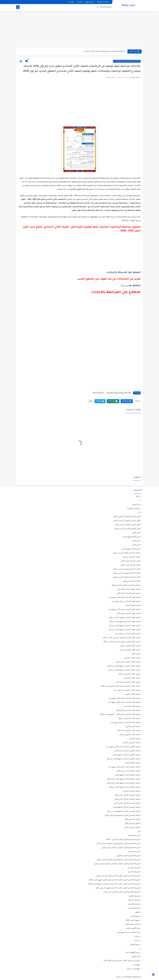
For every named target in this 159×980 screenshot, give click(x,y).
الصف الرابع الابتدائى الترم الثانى (128, 771)
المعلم (138, 912)
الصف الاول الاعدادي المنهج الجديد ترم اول (124, 625)
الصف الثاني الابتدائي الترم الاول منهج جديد (124, 698)
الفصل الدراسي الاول (132, 823)
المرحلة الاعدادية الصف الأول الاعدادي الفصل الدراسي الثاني (118, 876)
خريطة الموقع (90, 2)
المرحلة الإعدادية (134, 868)
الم (139, 831)
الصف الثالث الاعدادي (132, 678)
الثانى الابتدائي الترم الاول (131, 561)
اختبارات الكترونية (133, 508)
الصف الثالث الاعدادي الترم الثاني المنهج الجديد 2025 (120, 686)
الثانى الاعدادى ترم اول (132, 581)
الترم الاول (136, 533)
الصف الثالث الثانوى (132, 694)
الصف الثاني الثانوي (133, 726)
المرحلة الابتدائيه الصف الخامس (128, 855)
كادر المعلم (136, 956)
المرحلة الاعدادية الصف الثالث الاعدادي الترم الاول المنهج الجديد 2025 (114, 880)
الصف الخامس (135, 738)
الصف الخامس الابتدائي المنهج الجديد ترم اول (123, 759)
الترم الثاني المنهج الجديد (131, 549)
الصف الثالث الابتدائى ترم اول (129, 674)
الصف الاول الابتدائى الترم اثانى (128, 589)
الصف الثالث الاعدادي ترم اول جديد (127, 690)
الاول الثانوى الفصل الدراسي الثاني (127, 529)
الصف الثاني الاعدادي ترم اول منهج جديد (127, 61)
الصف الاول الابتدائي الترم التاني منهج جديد (124, 597)
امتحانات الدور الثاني (132, 924)
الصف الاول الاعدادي (132, 605)
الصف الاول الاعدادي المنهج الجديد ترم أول (124, 621)
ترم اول (137, 936)
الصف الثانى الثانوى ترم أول (130, 734)
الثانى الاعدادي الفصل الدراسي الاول (127, 569)
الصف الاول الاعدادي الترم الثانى (128, 613)
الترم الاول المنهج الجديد (131, 537)
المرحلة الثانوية (134, 896)
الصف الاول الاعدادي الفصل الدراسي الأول (124, 617)
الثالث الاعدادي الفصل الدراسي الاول (126, 553)
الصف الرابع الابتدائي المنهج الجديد (127, 775)
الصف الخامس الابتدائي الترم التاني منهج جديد (123, 747)
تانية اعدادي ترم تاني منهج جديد (129, 932)
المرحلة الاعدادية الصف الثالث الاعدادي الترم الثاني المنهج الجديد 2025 (114, 884)
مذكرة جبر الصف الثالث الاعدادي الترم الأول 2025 (122, 960)
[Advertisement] (79, 30)
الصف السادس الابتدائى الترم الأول (127, 795)
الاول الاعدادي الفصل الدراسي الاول (127, 516)
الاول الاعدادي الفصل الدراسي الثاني (127, 520)
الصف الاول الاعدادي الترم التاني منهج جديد (124, 609)
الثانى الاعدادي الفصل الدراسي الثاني (126, 577)
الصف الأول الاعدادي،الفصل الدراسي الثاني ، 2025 (121, 638)
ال (139, 512)
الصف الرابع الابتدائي (132, 763)
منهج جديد (136, 964)
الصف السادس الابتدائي (131, 791)
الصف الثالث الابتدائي (132, 658)
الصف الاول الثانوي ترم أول (130, 646)
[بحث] (18, 8)
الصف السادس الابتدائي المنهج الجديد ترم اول (123, 811)
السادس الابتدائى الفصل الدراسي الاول (126, 585)
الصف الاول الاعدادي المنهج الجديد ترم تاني (124, 629)
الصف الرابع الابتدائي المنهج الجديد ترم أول (124, 787)
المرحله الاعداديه (134, 908)
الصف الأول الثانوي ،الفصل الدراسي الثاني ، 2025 (122, 642)
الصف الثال (136, 654)
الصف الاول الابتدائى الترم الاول (128, 593)
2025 (138, 496)
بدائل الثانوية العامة (133, 928)
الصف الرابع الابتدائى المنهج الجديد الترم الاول (123, 779)
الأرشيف (79, 2)
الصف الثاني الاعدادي (132, 706)
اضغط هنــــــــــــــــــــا (131, 286)
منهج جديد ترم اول (133, 969)
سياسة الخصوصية (103, 2)
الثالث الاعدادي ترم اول (131, 557)
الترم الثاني (136, 545)
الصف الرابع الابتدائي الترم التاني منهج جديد (124, 767)
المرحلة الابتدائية (106, 8)
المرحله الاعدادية (134, 904)
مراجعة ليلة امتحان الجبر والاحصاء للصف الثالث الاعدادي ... (104, 51)
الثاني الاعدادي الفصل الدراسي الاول (127, 573)
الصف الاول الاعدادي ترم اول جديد (127, 633)
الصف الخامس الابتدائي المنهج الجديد (126, 755)
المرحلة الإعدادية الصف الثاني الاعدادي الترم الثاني (121, 892)
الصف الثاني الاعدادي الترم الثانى (128, 710)
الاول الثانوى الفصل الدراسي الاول (127, 524)
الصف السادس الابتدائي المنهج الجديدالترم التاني (122, 815)
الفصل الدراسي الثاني (132, 827)
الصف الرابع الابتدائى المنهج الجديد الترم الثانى (123, 783)
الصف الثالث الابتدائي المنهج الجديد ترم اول (124, 670)
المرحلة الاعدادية (98, 393)
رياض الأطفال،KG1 (133, 952)
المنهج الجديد (135, 916)
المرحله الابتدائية (134, 900)
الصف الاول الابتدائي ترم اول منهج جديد (126, 601)
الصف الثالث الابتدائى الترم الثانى (128, 662)
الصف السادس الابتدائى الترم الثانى (127, 803)
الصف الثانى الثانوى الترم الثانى (128, 730)
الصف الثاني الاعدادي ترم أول (129, 718)
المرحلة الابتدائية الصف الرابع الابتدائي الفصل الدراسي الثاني (118, 843)
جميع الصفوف (135, 944)
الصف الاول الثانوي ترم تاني (130, 650)
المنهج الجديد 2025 (133, 920)
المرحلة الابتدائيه (134, 851)
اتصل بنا (71, 2)
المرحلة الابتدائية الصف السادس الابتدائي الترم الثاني (121, 847)
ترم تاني (137, 940)
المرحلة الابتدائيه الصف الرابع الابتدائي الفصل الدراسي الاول (118, 860)
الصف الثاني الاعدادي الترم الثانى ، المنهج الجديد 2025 (120, 714)
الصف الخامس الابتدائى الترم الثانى (127, 751)
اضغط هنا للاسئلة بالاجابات (123, 273)
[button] (127, 401)
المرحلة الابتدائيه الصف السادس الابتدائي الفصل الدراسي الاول (117, 864)
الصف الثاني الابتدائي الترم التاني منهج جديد (124, 702)
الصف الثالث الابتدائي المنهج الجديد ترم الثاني (123, 666)
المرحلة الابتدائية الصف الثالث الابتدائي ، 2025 (123, 839)
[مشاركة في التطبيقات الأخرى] (91, 401)
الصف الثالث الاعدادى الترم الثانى (128, 682)
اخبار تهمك (136, 504)
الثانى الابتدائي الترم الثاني (130, 565)
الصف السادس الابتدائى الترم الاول (127, 799)
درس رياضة (129, 6)
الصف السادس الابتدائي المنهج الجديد (126, 807)
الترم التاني (136, 541)
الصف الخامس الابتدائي (131, 742)
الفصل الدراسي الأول (132, 819)
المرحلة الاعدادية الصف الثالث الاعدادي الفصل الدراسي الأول (118, 888)
